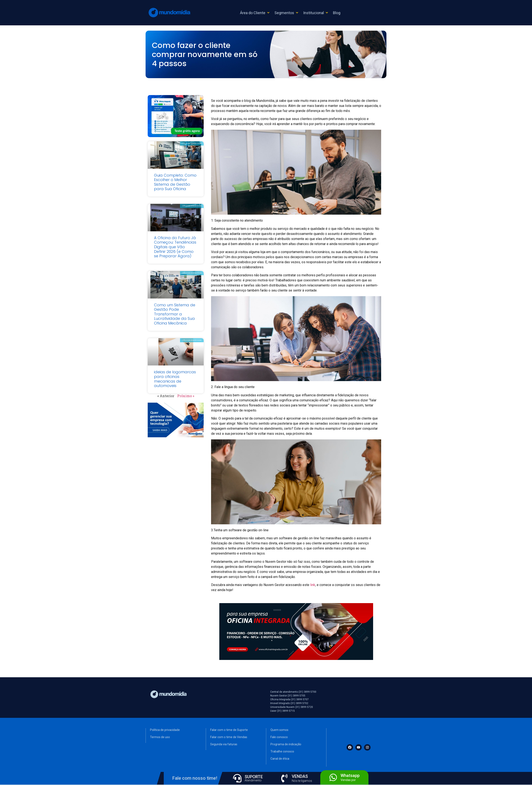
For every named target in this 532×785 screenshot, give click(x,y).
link (313, 585)
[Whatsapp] (333, 777)
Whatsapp (350, 775)
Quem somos (279, 730)
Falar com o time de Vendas (229, 737)
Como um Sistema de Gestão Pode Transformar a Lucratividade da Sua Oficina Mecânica (175, 314)
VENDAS (300, 776)
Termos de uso (160, 737)
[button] (255, 13)
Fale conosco (279, 737)
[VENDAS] (284, 778)
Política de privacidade (165, 730)
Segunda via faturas (224, 744)
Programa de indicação (286, 744)
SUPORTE (254, 777)
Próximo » (186, 396)
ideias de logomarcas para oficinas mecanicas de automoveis (175, 379)
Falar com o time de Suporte (229, 730)
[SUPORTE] (237, 778)
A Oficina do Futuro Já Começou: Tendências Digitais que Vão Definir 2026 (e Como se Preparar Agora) (175, 247)
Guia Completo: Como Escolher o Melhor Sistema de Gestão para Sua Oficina (175, 182)
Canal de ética (280, 759)
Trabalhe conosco (282, 751)
